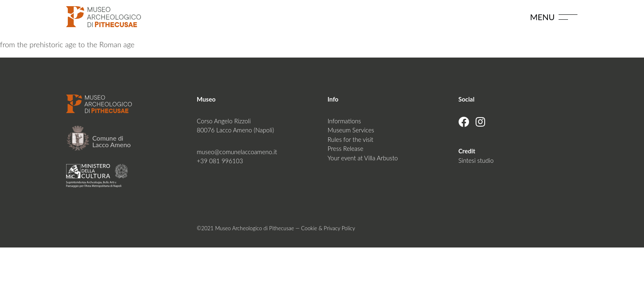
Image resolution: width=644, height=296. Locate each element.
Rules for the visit (350, 139)
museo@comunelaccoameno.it (237, 152)
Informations (344, 121)
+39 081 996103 (220, 161)
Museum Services (351, 130)
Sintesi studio (476, 160)
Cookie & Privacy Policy (328, 228)
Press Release (345, 148)
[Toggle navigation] (568, 17)
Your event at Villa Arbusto (362, 158)
